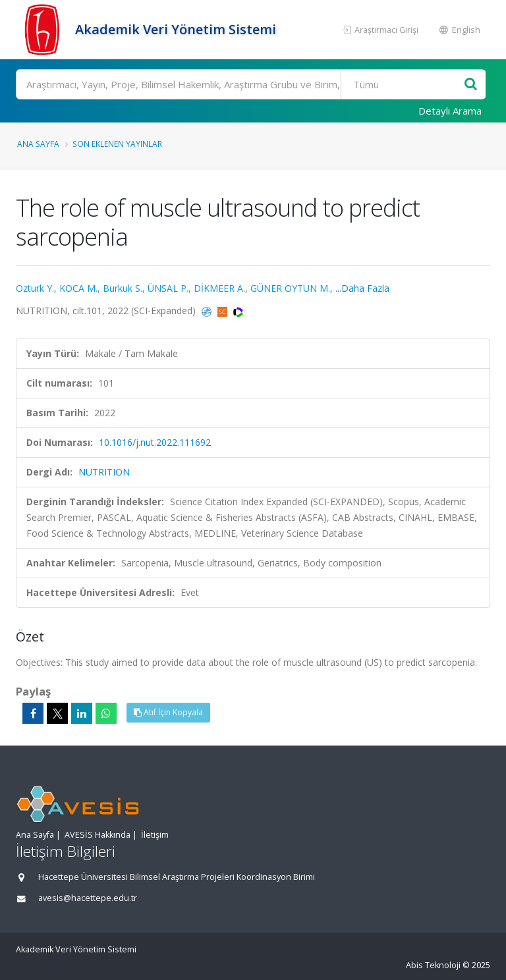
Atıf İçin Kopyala (168, 712)
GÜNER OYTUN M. (290, 288)
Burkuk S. (123, 288)
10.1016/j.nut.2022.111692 (155, 442)
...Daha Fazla (362, 288)
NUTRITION (104, 472)
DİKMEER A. (219, 288)
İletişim (155, 835)
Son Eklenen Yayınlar (117, 144)
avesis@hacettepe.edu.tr (88, 898)
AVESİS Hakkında (98, 835)
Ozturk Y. (35, 288)
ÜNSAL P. (168, 288)
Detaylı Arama (450, 111)
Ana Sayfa (38, 144)
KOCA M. (78, 288)
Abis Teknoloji (433, 965)
